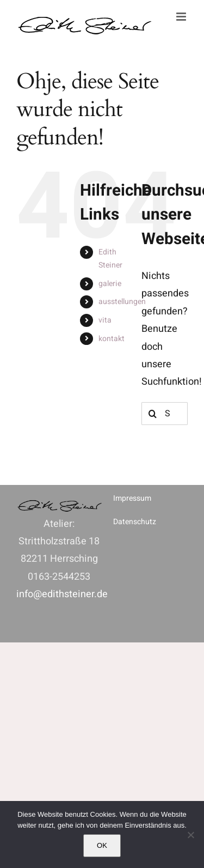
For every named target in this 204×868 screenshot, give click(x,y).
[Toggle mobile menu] (182, 17)
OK (102, 845)
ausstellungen (122, 302)
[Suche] (153, 414)
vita (105, 320)
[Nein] (190, 835)
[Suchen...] (165, 414)
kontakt (112, 339)
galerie (110, 284)
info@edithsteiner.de (62, 594)
